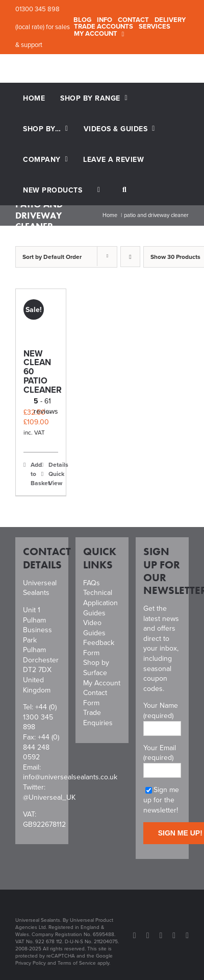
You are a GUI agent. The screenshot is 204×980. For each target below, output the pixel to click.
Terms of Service (77, 963)
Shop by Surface (96, 668)
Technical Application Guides (100, 603)
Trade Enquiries (98, 718)
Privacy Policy (31, 963)
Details (53, 464)
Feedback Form (99, 648)
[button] (124, 190)
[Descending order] (130, 257)
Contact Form (95, 698)
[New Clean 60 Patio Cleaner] (41, 314)
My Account (102, 683)
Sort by (52, 257)
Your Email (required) (162, 759)
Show (175, 257)
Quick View (53, 478)
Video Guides (94, 628)
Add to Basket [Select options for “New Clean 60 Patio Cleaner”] (35, 474)
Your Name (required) (162, 716)
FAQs (92, 583)
